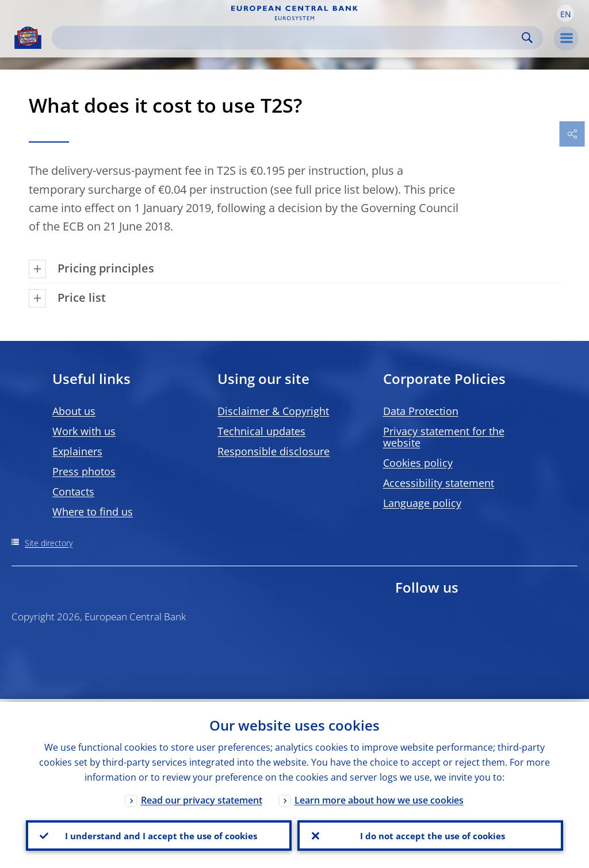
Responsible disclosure (274, 451)
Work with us (84, 431)
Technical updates (261, 431)
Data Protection (421, 411)
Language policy (422, 503)
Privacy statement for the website (444, 437)
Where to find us (93, 512)
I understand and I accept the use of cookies (159, 834)
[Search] (288, 38)
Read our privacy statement (202, 797)
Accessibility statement (439, 483)
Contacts (73, 491)
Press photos (84, 471)
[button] (565, 13)
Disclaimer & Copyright (273, 411)
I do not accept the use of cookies (430, 834)
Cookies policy (418, 463)
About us (74, 411)
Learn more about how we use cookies (379, 797)
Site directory (49, 543)
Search (527, 38)
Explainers (77, 451)
